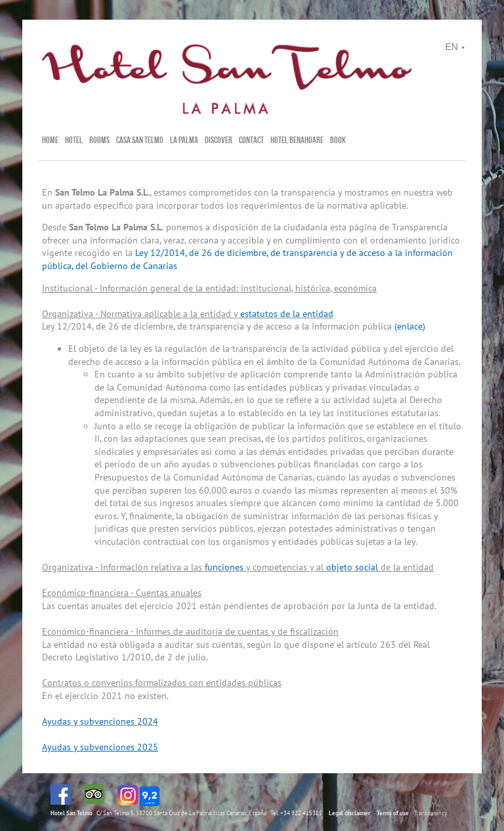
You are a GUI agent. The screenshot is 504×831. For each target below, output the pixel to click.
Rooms (99, 140)
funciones (224, 567)
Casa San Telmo (140, 140)
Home (50, 140)
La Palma (184, 140)
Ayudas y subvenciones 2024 (100, 721)
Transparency (430, 813)
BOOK (338, 140)
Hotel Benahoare (297, 140)
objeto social (352, 567)
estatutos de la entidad (287, 314)
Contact (251, 140)
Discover (219, 140)
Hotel (74, 140)
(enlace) (410, 326)
